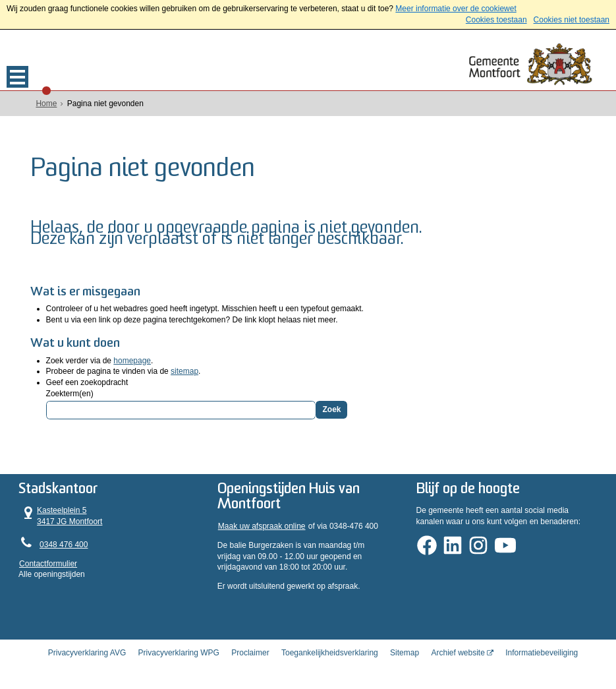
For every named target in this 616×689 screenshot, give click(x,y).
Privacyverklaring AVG (87, 651)
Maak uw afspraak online (262, 525)
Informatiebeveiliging (542, 651)
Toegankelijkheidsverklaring (330, 651)
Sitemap (405, 651)
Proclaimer (250, 651)
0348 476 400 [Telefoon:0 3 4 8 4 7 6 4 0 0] (64, 543)
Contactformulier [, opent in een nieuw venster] (48, 562)
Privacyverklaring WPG (179, 651)
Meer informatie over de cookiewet (456, 9)
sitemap (184, 370)
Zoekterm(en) (70, 392)
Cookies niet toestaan (572, 20)
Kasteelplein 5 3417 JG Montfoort (61, 515)
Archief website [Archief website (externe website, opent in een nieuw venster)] (458, 651)
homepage (132, 359)
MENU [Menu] (17, 77)
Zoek (331, 408)
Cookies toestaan (496, 20)
